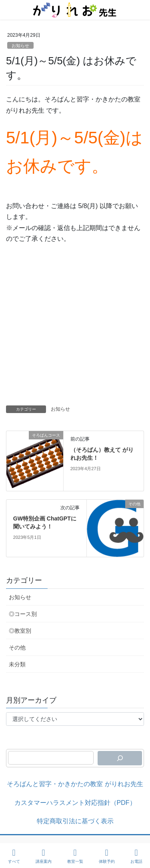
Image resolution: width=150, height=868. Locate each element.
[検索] (120, 758)
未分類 (17, 664)
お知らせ (20, 46)
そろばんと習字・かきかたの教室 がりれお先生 (75, 784)
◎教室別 (20, 631)
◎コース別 (23, 614)
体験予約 (107, 856)
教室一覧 (75, 856)
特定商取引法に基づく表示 (75, 821)
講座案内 (44, 856)
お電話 (136, 856)
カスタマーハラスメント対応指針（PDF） (75, 803)
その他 (17, 648)
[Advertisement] (75, 327)
